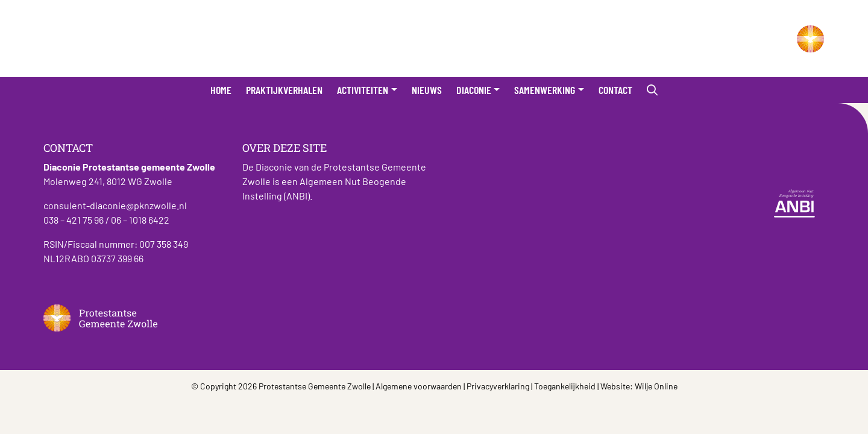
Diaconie (474, 90)
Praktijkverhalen (284, 90)
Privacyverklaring (498, 386)
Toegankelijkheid (565, 386)
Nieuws (427, 90)
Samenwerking (545, 90)
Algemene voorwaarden (419, 386)
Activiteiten (363, 90)
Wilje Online (656, 386)
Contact (615, 90)
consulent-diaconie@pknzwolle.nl (115, 205)
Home (221, 90)
